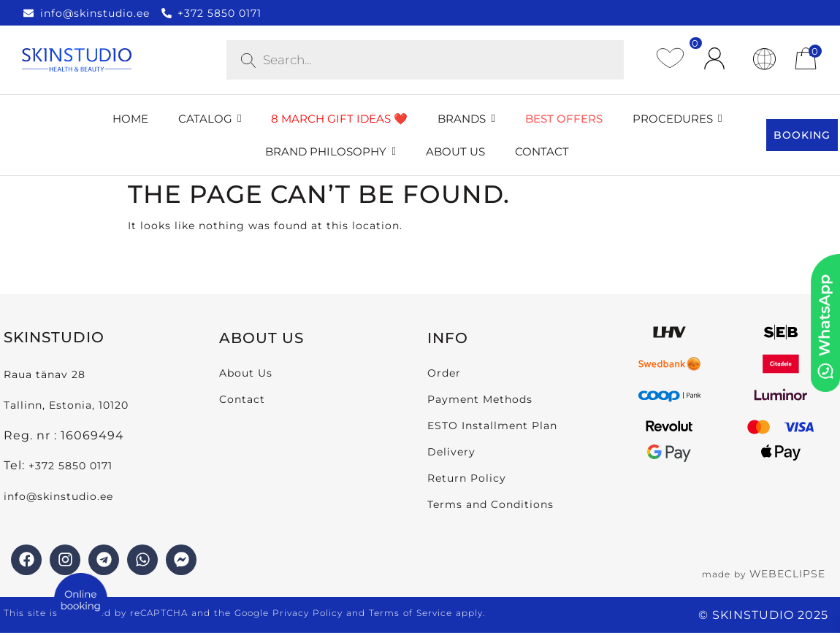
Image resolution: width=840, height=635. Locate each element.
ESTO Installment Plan (492, 426)
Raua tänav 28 (45, 374)
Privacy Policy (308, 613)
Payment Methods (480, 399)
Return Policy (467, 478)
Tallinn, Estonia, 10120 (66, 405)
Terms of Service (411, 613)
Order (444, 373)
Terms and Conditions (490, 504)
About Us (246, 373)
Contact (242, 399)
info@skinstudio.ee (60, 496)
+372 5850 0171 (70, 466)
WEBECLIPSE (787, 574)
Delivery (451, 452)
